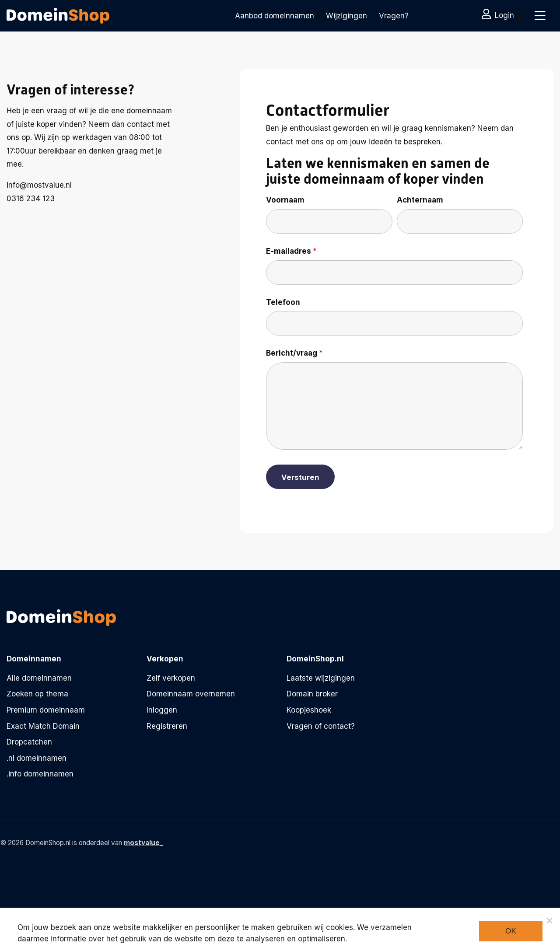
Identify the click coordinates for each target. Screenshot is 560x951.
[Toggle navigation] (539, 16)
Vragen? (394, 16)
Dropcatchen (29, 742)
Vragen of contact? (321, 726)
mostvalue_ (143, 843)
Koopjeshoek (309, 710)
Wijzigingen (346, 16)
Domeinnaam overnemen (191, 694)
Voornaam (285, 200)
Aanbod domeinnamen (275, 16)
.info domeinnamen (40, 774)
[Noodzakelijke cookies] (549, 920)
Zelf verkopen (171, 678)
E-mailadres (291, 251)
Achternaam (420, 200)
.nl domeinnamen (37, 758)
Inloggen (162, 710)
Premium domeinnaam (46, 710)
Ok (511, 931)
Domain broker (312, 694)
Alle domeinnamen (39, 678)
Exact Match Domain (43, 726)
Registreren (167, 726)
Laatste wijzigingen (321, 678)
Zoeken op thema (37, 694)
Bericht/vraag (294, 353)
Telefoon (283, 302)
